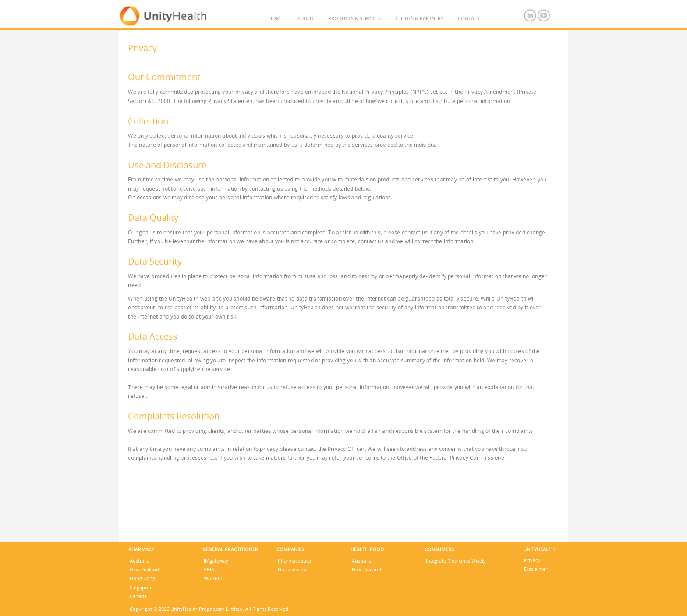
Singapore (141, 587)
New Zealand (144, 569)
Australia (140, 561)
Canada (138, 596)
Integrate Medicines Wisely (456, 561)
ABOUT (306, 18)
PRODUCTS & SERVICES (354, 18)
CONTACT (469, 18)
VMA (209, 569)
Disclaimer (536, 569)
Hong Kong (142, 578)
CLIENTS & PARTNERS (419, 18)
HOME (276, 18)
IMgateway (216, 561)
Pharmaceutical (295, 561)
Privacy (532, 560)
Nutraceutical (293, 569)
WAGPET (213, 578)
